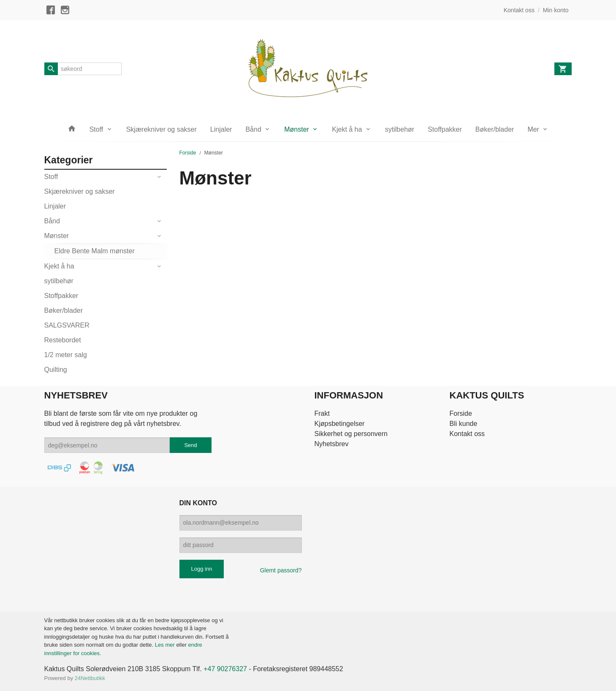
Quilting (56, 370)
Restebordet (63, 340)
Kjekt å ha (347, 129)
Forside (188, 153)
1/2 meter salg (66, 355)
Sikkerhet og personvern (351, 434)
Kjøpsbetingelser (339, 424)
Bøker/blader (495, 129)
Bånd (253, 129)
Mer (533, 129)
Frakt (322, 413)
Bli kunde (464, 424)
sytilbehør (400, 129)
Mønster (297, 129)
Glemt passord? (281, 570)
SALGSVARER (67, 325)
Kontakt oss (467, 434)
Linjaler (221, 129)
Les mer (166, 645)
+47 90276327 (225, 669)
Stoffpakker (445, 129)
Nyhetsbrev (331, 444)
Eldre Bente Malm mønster (95, 251)
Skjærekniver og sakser (161, 129)
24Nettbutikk (90, 678)
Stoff (96, 129)
